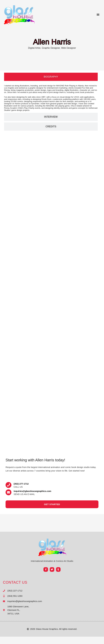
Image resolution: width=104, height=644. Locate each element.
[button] (98, 15)
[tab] (51, 77)
